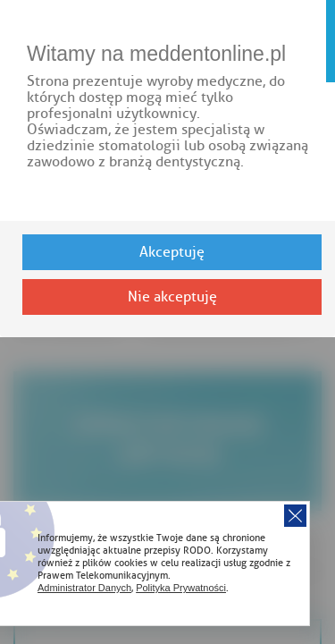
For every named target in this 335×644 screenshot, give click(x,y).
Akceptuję (172, 252)
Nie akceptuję (172, 297)
